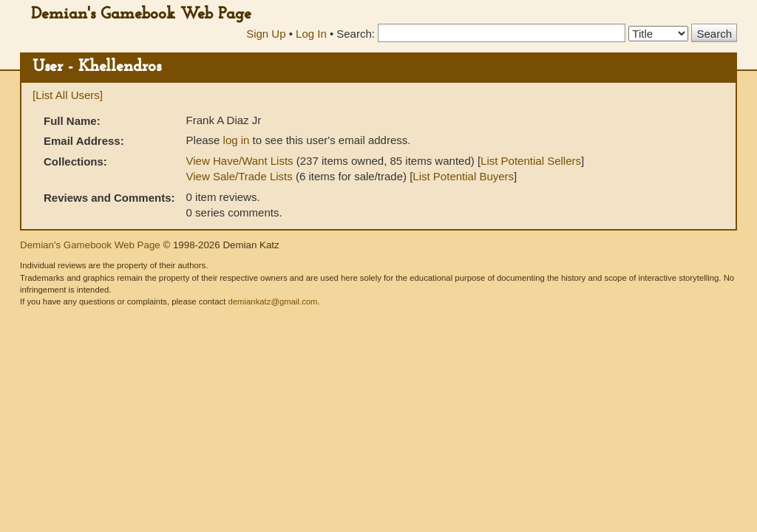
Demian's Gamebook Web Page (141, 14)
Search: (356, 34)
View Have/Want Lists (240, 161)
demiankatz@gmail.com (272, 301)
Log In (311, 34)
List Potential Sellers (531, 161)
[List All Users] (68, 95)
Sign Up (266, 34)
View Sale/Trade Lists (240, 176)
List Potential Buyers (463, 176)
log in (237, 140)
